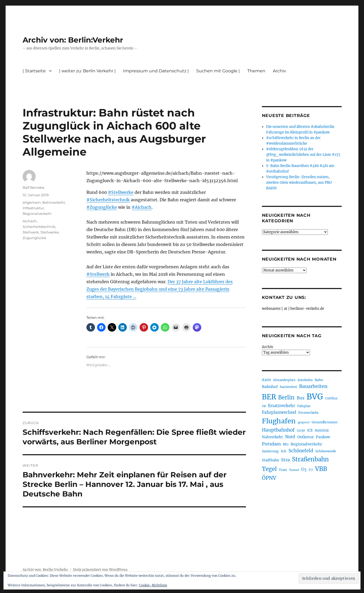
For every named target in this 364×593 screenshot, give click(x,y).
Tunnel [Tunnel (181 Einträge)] (294, 470)
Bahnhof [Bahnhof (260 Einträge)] (270, 387)
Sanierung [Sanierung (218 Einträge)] (270, 451)
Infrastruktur (33, 208)
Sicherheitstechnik (39, 227)
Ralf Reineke (34, 187)
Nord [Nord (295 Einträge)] (290, 437)
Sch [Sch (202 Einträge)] (284, 451)
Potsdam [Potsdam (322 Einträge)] (271, 444)
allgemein (32, 202)
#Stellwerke (121, 192)
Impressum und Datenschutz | (156, 71)
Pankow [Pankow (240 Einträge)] (323, 437)
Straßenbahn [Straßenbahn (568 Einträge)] (310, 459)
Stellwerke (50, 232)
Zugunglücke (34, 238)
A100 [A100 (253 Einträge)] (266, 380)
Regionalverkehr (37, 214)
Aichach (30, 221)
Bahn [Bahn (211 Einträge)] (319, 380)
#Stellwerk (98, 274)
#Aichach (142, 207)
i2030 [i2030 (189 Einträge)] (301, 431)
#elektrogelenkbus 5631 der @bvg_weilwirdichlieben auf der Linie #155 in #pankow (303, 155)
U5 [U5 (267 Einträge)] (304, 470)
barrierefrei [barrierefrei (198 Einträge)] (288, 387)
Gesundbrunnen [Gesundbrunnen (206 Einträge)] (325, 422)
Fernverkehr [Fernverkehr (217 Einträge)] (309, 413)
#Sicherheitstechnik (108, 200)
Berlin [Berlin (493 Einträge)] (286, 398)
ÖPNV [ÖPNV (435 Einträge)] (269, 478)
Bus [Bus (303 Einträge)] (301, 398)
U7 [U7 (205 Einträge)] (311, 470)
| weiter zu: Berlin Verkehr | (87, 71)
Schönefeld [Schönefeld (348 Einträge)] (301, 451)
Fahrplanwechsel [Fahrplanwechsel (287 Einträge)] (279, 412)
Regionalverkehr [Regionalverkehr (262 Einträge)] (306, 444)
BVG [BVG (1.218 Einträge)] (315, 397)
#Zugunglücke (102, 207)
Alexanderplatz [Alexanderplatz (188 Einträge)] (284, 380)
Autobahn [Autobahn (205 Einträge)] (305, 380)
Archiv (279, 71)
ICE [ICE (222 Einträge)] (310, 430)
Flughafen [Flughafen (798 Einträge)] (279, 421)
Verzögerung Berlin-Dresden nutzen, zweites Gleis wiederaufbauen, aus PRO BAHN (299, 183)
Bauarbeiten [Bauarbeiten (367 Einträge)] (313, 386)
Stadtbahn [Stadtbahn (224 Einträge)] (270, 460)
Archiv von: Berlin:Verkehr (73, 40)
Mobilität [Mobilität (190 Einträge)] (322, 431)
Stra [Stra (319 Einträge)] (285, 460)
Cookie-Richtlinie (153, 585)
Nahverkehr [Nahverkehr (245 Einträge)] (272, 437)
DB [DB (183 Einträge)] (264, 406)
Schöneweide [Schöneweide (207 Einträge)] (326, 451)
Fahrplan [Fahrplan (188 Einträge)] (304, 406)
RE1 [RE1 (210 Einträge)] (286, 444)
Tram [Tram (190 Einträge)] (283, 470)
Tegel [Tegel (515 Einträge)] (269, 469)
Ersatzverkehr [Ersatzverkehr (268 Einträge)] (282, 406)
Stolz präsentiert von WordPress (100, 570)
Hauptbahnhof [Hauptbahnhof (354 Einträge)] (278, 430)
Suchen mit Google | (218, 71)
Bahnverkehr (54, 202)
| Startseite (34, 71)
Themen (256, 71)
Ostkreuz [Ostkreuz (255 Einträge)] (306, 437)
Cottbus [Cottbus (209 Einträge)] (331, 398)
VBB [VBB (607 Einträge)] (321, 469)
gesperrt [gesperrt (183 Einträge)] (304, 422)
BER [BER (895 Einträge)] (269, 397)
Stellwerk (31, 232)
